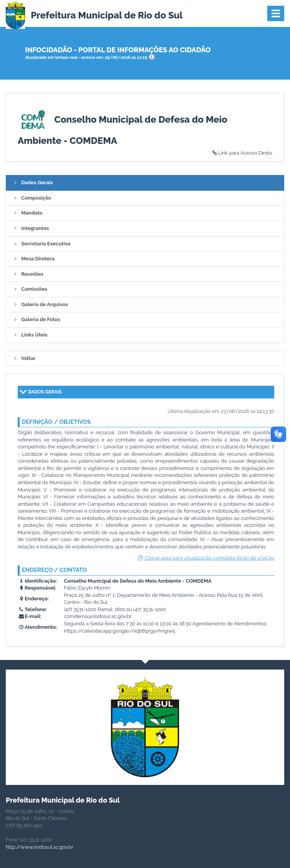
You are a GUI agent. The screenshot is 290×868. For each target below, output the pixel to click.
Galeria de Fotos (36, 319)
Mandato (27, 213)
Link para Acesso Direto (242, 153)
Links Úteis (30, 335)
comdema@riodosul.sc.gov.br (98, 616)
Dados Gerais (32, 182)
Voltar (24, 358)
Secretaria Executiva (41, 244)
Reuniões (28, 274)
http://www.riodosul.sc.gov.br (39, 847)
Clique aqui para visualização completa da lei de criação (205, 558)
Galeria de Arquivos (40, 304)
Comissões (29, 289)
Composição (32, 198)
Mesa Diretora (33, 259)
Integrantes (30, 228)
